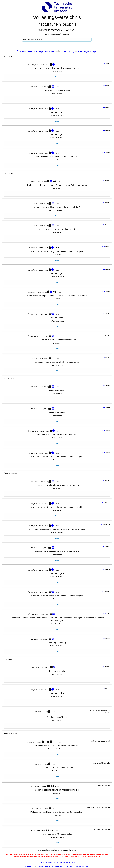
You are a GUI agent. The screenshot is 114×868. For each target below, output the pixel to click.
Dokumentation (60, 866)
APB (104, 613)
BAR (103, 247)
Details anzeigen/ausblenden (41, 51)
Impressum (85, 866)
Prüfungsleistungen (87, 51)
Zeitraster (47, 866)
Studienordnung (66, 51)
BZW (103, 152)
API (34, 866)
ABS (103, 503)
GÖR (103, 569)
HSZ (103, 108)
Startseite (28, 866)
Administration (70, 866)
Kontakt (78, 866)
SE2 (104, 86)
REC (103, 64)
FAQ (53, 866)
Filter (20, 51)
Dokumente (40, 866)
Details (57, 77)
